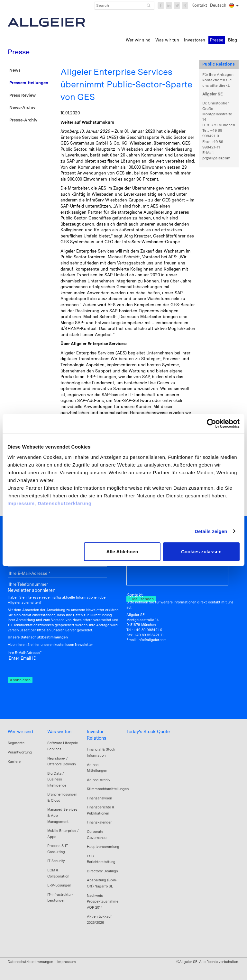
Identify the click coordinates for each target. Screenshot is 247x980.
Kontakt (199, 5)
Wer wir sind (20, 732)
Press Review (23, 95)
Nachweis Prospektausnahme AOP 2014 (103, 901)
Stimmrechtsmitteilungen (108, 789)
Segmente (16, 743)
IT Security (56, 861)
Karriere (14, 762)
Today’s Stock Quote (148, 732)
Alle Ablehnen (122, 552)
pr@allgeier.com (216, 158)
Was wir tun (59, 732)
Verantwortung (20, 752)
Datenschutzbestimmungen (30, 962)
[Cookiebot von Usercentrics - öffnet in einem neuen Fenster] (211, 423)
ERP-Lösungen (59, 885)
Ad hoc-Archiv (99, 780)
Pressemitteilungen (29, 83)
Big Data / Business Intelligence (57, 779)
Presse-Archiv (23, 120)
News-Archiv (22, 107)
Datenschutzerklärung (65, 503)
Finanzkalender (99, 822)
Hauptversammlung (103, 847)
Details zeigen (211, 531)
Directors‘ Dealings (102, 871)
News (15, 70)
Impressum (21, 503)
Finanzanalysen (99, 798)
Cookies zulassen (201, 552)
